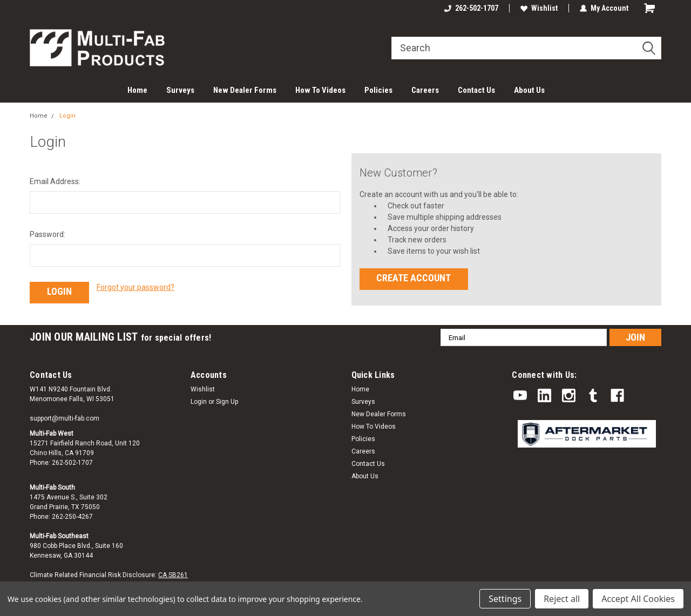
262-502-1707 (471, 8)
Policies (378, 90)
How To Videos (320, 90)
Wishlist (539, 8)
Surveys (180, 90)
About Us (529, 90)
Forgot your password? (136, 287)
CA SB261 (173, 575)
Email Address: (55, 181)
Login (67, 116)
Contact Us (476, 90)
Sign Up (227, 402)
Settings (505, 599)
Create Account (414, 278)
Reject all (562, 599)
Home (137, 90)
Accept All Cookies (638, 599)
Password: (48, 234)
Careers (425, 90)
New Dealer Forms (245, 90)
